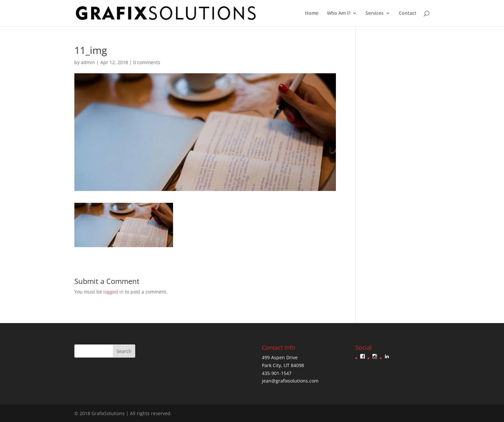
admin (88, 62)
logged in (113, 292)
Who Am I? (339, 13)
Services (375, 13)
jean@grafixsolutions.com (290, 381)
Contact (408, 13)
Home (312, 13)
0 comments (147, 62)
